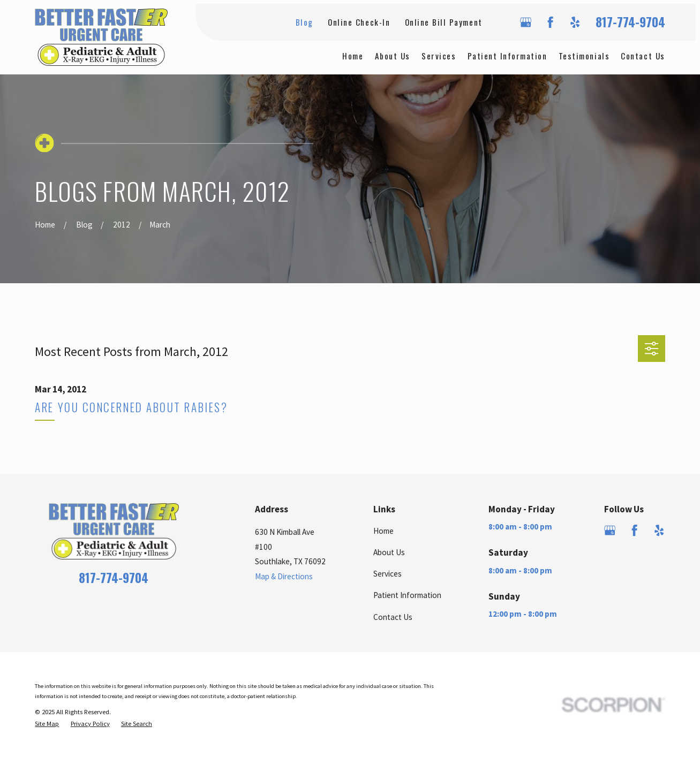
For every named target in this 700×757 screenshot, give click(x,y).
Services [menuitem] (439, 56)
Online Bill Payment (444, 22)
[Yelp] (575, 22)
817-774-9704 (630, 22)
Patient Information (407, 595)
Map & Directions (284, 576)
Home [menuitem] (353, 56)
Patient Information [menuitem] (507, 56)
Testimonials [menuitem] (584, 56)
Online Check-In (359, 22)
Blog (304, 22)
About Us (389, 552)
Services (387, 574)
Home (383, 531)
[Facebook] (550, 22)
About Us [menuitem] (393, 56)
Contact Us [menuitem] (643, 56)
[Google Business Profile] (526, 22)
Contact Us (393, 617)
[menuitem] (47, 723)
